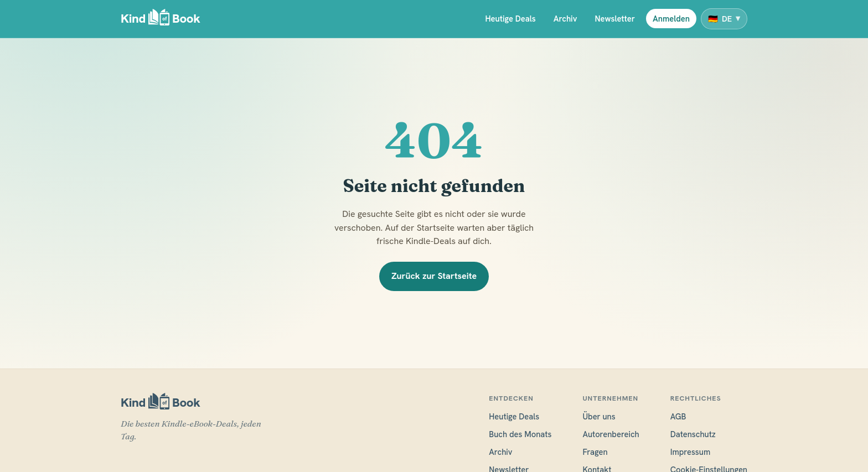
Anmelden (671, 19)
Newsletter (614, 19)
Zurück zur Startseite (434, 276)
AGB (678, 416)
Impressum (690, 452)
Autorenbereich (611, 434)
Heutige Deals (510, 19)
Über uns (599, 416)
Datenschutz (693, 434)
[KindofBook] (161, 19)
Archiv (565, 19)
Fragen (595, 452)
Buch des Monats (520, 434)
